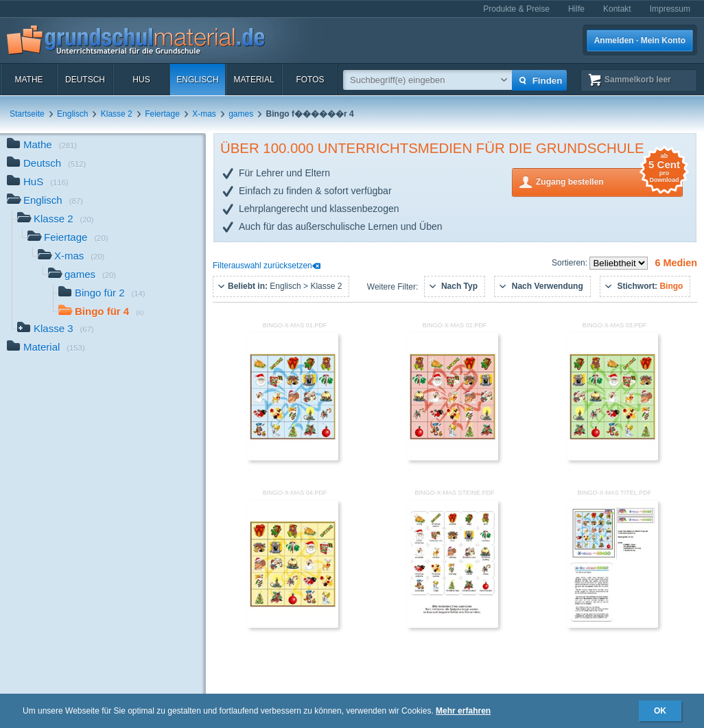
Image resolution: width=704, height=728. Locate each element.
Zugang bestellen (609, 181)
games (241, 114)
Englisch (197, 80)
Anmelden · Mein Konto (640, 40)
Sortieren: (571, 263)
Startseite (27, 114)
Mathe (28, 80)
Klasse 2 (117, 114)
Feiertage (162, 114)
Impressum (670, 9)
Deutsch (85, 80)
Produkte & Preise (516, 9)
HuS (141, 80)
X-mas (204, 114)
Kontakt (617, 9)
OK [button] (660, 711)
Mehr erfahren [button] (463, 711)
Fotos (310, 80)
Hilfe (576, 9)
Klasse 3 (56, 330)
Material (254, 80)
